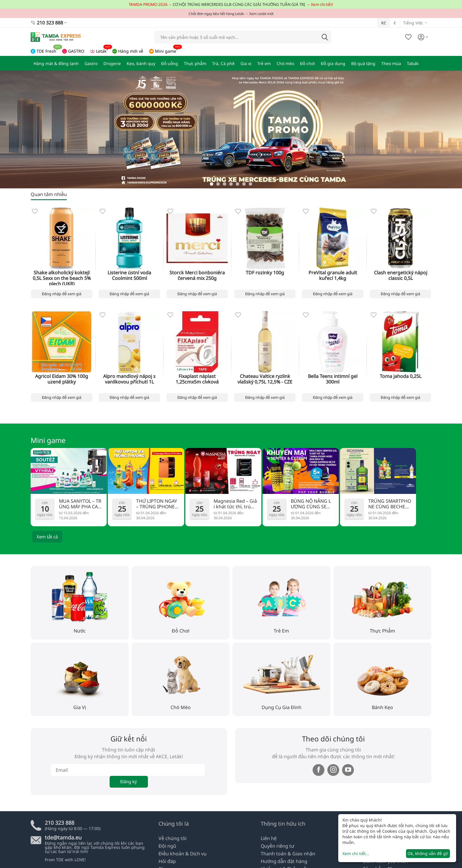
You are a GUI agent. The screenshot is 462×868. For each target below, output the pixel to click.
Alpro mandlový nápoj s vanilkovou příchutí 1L (129, 378)
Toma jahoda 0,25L (401, 376)
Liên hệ (268, 841)
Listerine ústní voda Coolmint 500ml (129, 274)
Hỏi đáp (166, 862)
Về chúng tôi (171, 841)
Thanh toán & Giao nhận (285, 855)
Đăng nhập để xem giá (62, 293)
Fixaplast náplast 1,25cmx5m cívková (197, 378)
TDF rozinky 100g (265, 272)
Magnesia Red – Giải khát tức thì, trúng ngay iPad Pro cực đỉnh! (235, 504)
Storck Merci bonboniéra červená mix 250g (197, 274)
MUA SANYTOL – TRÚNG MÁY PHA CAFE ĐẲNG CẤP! (80, 504)
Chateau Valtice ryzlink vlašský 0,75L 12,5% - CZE (265, 378)
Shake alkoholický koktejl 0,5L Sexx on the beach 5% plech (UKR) (62, 277)
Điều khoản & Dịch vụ (180, 855)
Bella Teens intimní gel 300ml (333, 376)
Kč (384, 22)
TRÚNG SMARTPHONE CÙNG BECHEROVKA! (390, 503)
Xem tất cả (47, 536)
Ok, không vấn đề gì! (428, 853)
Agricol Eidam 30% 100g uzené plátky (62, 378)
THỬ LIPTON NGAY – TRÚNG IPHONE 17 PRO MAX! (158, 504)
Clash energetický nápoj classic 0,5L (401, 274)
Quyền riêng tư (276, 848)
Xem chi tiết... (356, 853)
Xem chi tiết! (322, 4)
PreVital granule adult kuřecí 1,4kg (333, 274)
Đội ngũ (166, 848)
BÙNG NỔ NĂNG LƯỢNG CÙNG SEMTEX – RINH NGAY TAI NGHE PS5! (312, 504)
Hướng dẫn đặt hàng (282, 862)
